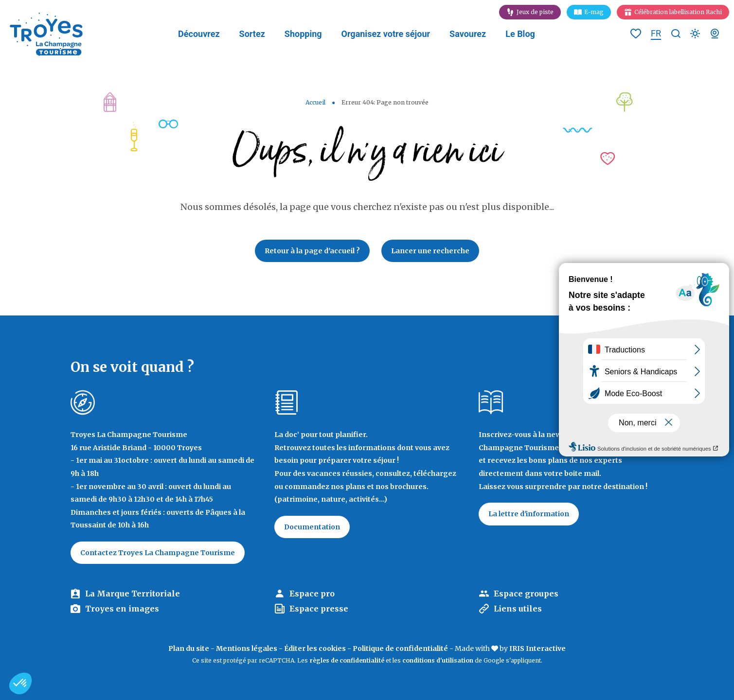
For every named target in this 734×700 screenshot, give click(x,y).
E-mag (594, 12)
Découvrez (199, 34)
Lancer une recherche (430, 251)
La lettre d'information (529, 514)
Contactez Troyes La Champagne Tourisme (158, 553)
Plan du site (189, 648)
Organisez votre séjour (386, 34)
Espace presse (319, 609)
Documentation (312, 527)
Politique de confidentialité (400, 648)
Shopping (303, 34)
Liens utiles (518, 609)
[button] (20, 683)
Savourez (468, 34)
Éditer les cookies (315, 648)
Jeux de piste (535, 12)
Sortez (252, 34)
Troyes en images (122, 609)
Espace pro (312, 594)
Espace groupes (526, 594)
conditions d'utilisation (438, 660)
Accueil (315, 102)
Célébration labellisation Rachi (678, 12)
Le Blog (520, 34)
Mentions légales (247, 648)
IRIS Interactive (537, 648)
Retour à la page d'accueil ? (312, 251)
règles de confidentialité (347, 660)
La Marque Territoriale (133, 594)
